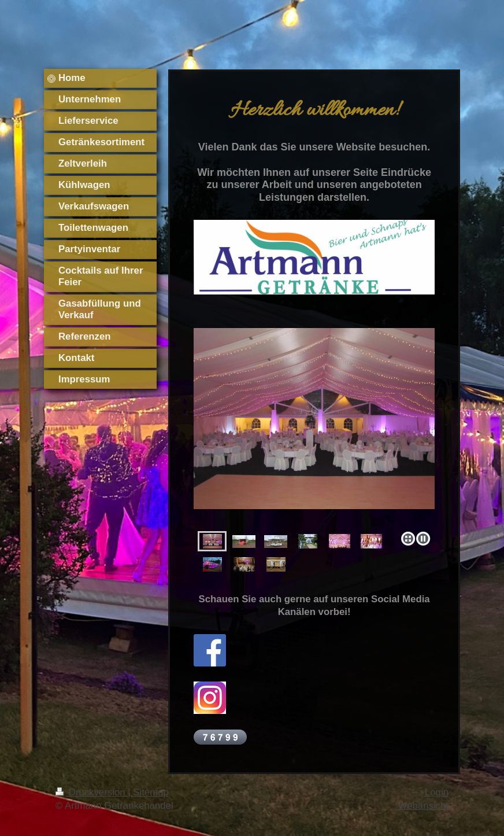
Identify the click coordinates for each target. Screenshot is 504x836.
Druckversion (92, 792)
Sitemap (151, 792)
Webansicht (423, 806)
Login (437, 792)
